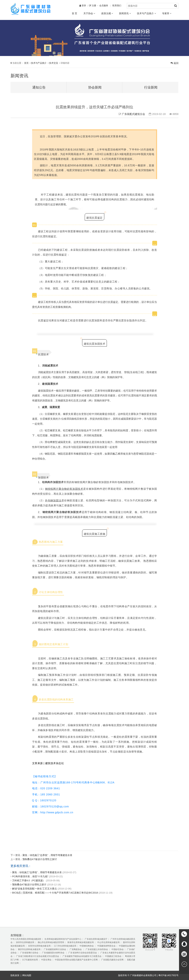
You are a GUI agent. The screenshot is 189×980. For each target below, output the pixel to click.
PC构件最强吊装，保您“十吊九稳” (30, 876)
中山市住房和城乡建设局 (108, 942)
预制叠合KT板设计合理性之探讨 (40, 859)
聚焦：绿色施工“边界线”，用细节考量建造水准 (47, 855)
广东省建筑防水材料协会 (53, 953)
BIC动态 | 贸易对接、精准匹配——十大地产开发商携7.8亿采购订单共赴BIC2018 (55, 893)
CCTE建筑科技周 (30, 960)
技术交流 (54, 63)
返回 (175, 63)
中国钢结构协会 (87, 946)
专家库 (167, 13)
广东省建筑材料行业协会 (55, 949)
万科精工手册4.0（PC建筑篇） (29, 880)
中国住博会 (46, 960)
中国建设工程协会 (113, 956)
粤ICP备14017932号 (168, 975)
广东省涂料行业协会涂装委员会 (83, 953)
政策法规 (107, 13)
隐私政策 (15, 975)
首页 (26, 63)
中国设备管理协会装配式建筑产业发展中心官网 (76, 960)
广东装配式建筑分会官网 (112, 960)
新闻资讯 (125, 13)
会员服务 (104, 5)
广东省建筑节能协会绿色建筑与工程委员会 (82, 956)
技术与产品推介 (146, 13)
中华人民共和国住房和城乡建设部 (26, 939)
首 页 (74, 13)
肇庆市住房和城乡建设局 (29, 949)
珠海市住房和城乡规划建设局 (81, 942)
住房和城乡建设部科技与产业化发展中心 (63, 939)
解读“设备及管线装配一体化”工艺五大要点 (35, 889)
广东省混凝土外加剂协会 (97, 949)
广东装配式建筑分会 (133, 114)
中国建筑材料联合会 (106, 946)
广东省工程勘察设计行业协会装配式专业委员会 (38, 956)
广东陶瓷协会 (76, 949)
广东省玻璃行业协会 (29, 953)
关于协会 (89, 13)
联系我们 (117, 5)
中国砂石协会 (118, 949)
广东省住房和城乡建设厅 (96, 939)
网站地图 (27, 975)
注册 (93, 5)
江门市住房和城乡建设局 (65, 946)
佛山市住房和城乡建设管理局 (51, 942)
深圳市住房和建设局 (25, 942)
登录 (83, 5)
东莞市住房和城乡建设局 (39, 946)
